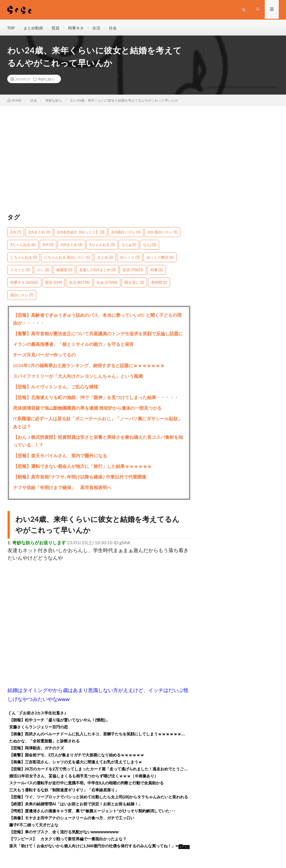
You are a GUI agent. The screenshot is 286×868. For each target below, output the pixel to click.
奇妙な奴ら (46, 80)
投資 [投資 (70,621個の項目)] (133, 271)
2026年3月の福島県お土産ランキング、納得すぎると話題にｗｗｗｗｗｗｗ (89, 366)
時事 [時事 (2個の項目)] (157, 271)
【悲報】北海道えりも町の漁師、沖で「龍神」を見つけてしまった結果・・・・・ (96, 398)
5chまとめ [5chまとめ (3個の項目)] (71, 245)
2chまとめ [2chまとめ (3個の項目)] (39, 233)
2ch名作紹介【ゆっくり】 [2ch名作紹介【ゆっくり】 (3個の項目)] (81, 233)
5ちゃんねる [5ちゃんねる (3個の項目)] (102, 245)
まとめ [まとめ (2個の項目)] (105, 258)
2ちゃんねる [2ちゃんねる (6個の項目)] (23, 245)
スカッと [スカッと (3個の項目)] (20, 271)
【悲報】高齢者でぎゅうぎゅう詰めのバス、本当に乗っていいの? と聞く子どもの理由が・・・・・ (97, 320)
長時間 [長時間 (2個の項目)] (159, 283)
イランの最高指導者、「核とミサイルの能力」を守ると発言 (73, 345)
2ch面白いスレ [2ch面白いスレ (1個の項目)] (126, 233)
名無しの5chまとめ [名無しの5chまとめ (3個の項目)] (97, 271)
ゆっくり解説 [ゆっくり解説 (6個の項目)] (160, 258)
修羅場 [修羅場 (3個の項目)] (64, 271)
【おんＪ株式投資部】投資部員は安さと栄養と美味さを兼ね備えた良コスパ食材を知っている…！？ (98, 442)
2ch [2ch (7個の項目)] (16, 233)
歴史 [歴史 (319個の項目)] (53, 283)
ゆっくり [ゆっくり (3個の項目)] (130, 258)
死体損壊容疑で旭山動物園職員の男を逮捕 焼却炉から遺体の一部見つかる (87, 409)
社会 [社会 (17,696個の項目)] (107, 283)
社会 (113, 28)
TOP (11, 28)
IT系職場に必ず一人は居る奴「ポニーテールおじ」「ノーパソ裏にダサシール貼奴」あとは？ (98, 423)
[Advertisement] (99, 163)
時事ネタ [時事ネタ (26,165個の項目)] (24, 283)
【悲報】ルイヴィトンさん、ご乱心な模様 (56, 387)
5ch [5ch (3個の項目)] (48, 245)
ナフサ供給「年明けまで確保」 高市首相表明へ (62, 488)
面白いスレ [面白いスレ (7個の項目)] (22, 296)
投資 (56, 28)
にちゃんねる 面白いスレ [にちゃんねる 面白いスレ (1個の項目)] (67, 258)
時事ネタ (76, 28)
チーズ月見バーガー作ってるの (44, 356)
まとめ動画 (33, 28)
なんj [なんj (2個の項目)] (150, 245)
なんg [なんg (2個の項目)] (129, 245)
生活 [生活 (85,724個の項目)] (79, 283)
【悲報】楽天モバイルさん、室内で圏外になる (60, 456)
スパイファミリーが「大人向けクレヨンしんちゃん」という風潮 (78, 377)
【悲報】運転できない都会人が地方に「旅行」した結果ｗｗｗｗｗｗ (82, 467)
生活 (96, 28)
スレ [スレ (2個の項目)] (43, 271)
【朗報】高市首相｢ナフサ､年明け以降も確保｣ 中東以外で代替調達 (80, 478)
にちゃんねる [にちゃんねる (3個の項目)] (24, 258)
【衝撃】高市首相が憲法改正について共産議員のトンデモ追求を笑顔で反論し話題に (98, 334)
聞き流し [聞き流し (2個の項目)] (134, 283)
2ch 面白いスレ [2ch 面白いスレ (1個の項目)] (162, 233)
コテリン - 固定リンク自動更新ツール (184, 848)
